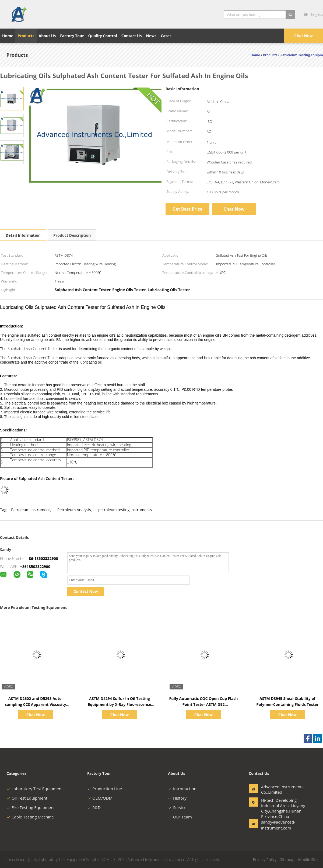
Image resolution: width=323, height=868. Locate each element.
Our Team (180, 817)
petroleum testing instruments (125, 510)
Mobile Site (308, 860)
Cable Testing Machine (30, 817)
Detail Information (23, 235)
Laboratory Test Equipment (35, 789)
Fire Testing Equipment (31, 807)
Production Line (105, 789)
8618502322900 (36, 567)
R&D (94, 807)
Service (177, 807)
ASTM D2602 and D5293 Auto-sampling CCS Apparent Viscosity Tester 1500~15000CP (35, 704)
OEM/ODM (100, 798)
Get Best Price (187, 209)
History (177, 798)
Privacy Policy (265, 860)
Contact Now (86, 591)
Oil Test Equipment (27, 798)
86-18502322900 (43, 558)
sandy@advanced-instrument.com (278, 825)
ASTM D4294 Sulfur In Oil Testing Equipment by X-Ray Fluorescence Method (119, 704)
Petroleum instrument (30, 510)
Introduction (182, 789)
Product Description (72, 235)
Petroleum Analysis (74, 510)
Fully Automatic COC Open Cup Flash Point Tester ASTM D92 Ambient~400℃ (203, 704)
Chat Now (303, 36)
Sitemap (287, 860)
